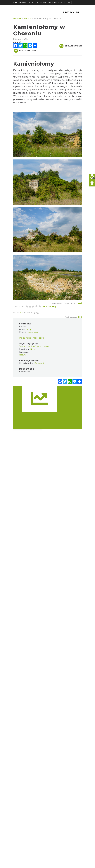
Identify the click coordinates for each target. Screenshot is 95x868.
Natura (22, 355)
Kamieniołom (41, 363)
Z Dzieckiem (71, 12)
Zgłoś (79, 303)
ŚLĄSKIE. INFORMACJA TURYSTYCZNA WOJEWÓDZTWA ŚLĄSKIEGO (39, 2)
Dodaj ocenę (49, 306)
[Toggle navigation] (69, 2)
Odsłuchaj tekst (71, 46)
